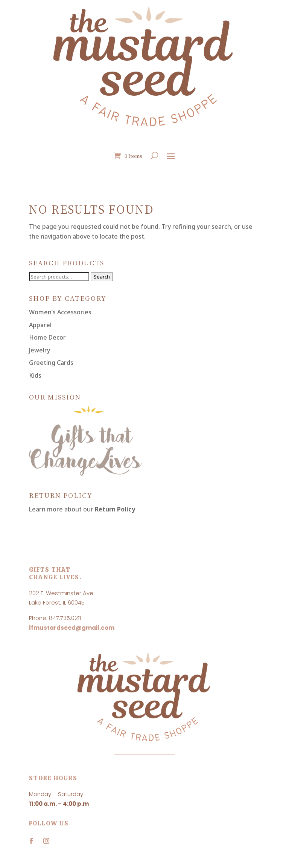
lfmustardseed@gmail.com (72, 628)
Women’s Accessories (60, 312)
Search (102, 277)
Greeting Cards (51, 363)
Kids (35, 375)
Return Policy (115, 509)
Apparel (40, 325)
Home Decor (47, 337)
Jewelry (40, 350)
